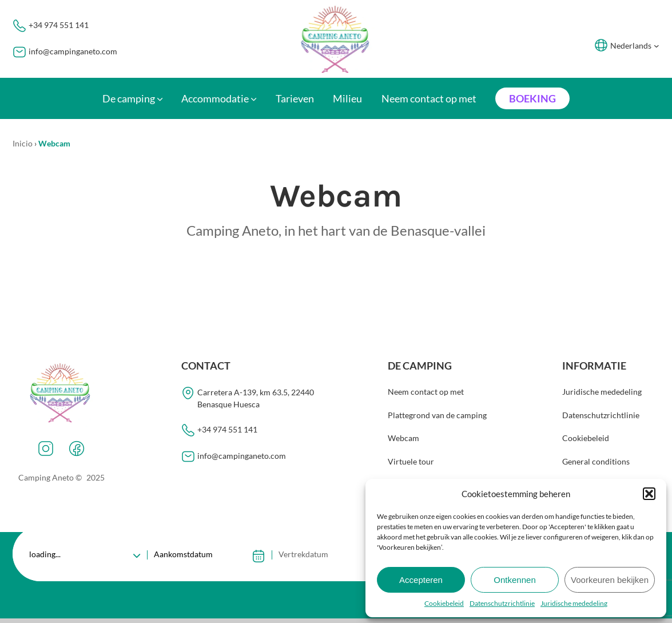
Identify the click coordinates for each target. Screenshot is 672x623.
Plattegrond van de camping (437, 415)
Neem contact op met (429, 98)
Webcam (403, 439)
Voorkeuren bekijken (610, 580)
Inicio (23, 143)
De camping (129, 98)
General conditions (596, 462)
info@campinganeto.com (73, 51)
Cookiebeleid (444, 603)
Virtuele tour (411, 462)
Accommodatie (215, 98)
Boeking (532, 98)
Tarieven (295, 98)
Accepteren (421, 580)
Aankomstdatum (183, 554)
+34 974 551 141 (59, 25)
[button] (649, 494)
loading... (46, 554)
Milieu (347, 98)
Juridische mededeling (574, 603)
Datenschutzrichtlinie (502, 603)
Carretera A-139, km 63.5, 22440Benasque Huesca (256, 398)
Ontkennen (514, 580)
